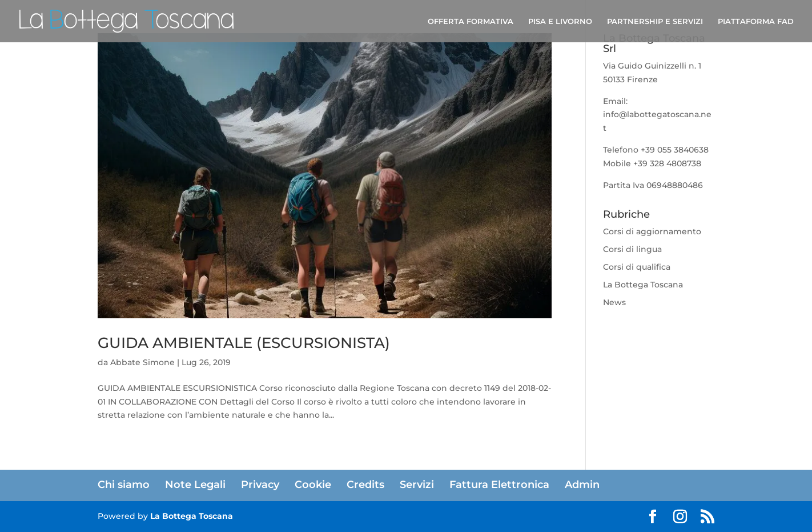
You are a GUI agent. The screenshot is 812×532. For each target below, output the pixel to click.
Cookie (313, 485)
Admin (582, 485)
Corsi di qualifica (637, 267)
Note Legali (195, 485)
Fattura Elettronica (499, 485)
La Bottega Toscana (643, 285)
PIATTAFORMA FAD (756, 21)
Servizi (417, 485)
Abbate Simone (142, 362)
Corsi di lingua (632, 249)
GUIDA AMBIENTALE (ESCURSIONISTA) (244, 343)
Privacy (260, 485)
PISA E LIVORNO (560, 21)
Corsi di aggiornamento (652, 231)
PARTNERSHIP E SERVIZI (655, 21)
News (614, 302)
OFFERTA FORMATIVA (471, 21)
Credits (365, 485)
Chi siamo (124, 485)
